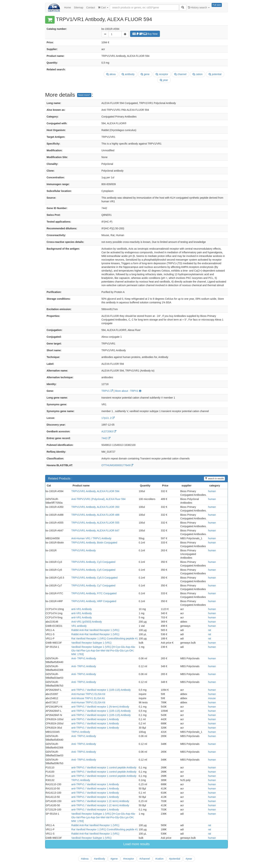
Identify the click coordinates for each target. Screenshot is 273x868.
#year (189, 859)
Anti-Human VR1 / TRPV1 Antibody (91, 538)
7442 (106, 438)
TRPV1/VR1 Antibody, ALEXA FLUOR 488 (95, 515)
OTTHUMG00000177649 (117, 465)
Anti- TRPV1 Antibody (84, 658)
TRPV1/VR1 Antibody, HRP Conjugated (94, 601)
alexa (111, 74)
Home (68, 7)
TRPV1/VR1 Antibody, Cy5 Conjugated (93, 570)
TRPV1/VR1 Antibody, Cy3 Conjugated (93, 562)
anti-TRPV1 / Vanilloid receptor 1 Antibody (95, 719)
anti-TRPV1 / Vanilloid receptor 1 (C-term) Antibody (100, 801)
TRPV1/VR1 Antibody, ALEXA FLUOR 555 (95, 523)
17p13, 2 (108, 418)
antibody (128, 74)
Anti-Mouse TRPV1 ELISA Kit (88, 698)
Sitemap (78, 7)
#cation (159, 859)
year (164, 80)
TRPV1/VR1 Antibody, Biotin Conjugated (94, 543)
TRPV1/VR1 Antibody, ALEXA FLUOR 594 (95, 491)
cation (198, 74)
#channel (145, 859)
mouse (212, 698)
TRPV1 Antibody (81, 732)
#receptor (129, 859)
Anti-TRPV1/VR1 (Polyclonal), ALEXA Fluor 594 (98, 499)
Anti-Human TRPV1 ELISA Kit (88, 694)
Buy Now (145, 34)
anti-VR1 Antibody (81, 609)
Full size (217, 5)
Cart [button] (103, 7)
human (212, 491)
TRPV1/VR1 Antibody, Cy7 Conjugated (93, 585)
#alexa (85, 859)
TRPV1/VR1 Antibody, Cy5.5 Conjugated (94, 578)
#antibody (99, 859)
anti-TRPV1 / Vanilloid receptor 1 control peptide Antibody (104, 767)
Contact (91, 7)
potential (215, 74)
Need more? (84, 95)
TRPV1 (107, 391)
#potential (175, 859)
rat (209, 630)
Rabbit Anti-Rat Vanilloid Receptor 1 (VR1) (95, 630)
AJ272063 (109, 431)
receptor (162, 74)
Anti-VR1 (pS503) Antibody (87, 622)
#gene (114, 859)
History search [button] (199, 7)
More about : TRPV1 (128, 391)
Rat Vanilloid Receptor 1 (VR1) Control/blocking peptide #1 (105, 638)
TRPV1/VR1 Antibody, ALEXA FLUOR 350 (95, 507)
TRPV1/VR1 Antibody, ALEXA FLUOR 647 (95, 530)
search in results (214, 479)
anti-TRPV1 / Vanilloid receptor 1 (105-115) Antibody (101, 690)
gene (145, 74)
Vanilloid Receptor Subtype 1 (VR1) (91, 643)
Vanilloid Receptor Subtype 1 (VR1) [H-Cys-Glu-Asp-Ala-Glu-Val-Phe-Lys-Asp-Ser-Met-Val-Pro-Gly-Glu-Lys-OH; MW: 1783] (103, 651)
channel (180, 74)
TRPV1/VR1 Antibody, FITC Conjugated (94, 593)
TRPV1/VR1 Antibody (84, 550)
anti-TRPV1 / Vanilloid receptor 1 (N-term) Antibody (100, 707)
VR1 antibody (79, 626)
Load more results (136, 844)
